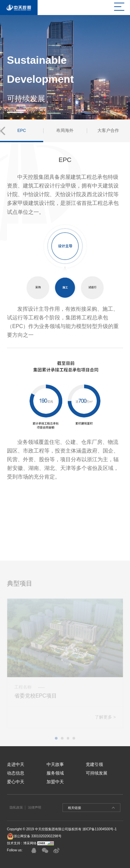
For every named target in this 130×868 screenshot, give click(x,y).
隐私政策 (16, 807)
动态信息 (16, 773)
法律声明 (35, 807)
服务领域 (55, 773)
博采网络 (30, 843)
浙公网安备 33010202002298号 (34, 836)
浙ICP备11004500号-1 (100, 829)
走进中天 (16, 765)
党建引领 (94, 765)
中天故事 (55, 765)
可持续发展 (97, 773)
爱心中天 (16, 782)
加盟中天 (55, 782)
